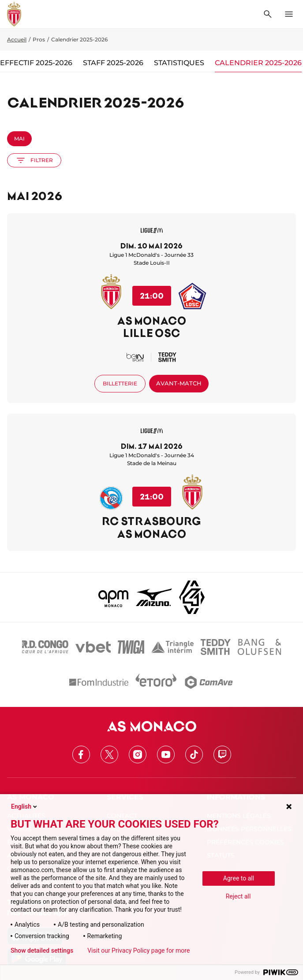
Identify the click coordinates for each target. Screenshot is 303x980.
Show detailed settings (42, 950)
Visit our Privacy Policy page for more (138, 950)
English (25, 806)
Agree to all (239, 878)
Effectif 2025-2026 (36, 63)
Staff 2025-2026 (113, 63)
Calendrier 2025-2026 (258, 63)
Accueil (17, 39)
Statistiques (179, 63)
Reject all (238, 896)
